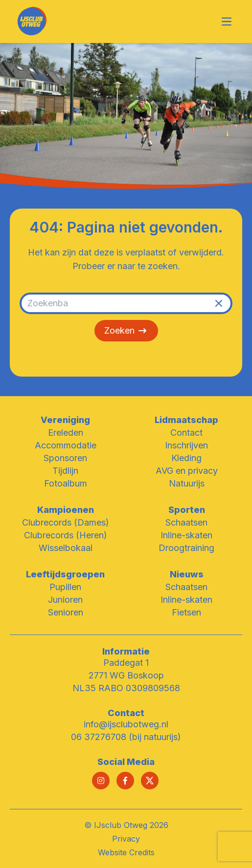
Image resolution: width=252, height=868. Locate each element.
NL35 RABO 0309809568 (126, 688)
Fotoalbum (66, 483)
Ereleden (66, 433)
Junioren (65, 600)
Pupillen (65, 587)
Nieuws (187, 574)
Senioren (66, 612)
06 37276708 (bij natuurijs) (126, 737)
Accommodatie (66, 445)
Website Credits (126, 852)
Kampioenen (66, 510)
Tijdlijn (65, 471)
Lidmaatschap (186, 420)
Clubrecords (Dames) (66, 522)
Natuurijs (187, 483)
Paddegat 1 (126, 663)
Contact (186, 433)
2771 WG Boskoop (126, 675)
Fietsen (186, 612)
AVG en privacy (187, 471)
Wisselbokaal (66, 548)
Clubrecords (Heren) (66, 535)
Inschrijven (186, 445)
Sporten (187, 510)
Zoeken (126, 331)
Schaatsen (186, 522)
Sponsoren (65, 458)
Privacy (126, 839)
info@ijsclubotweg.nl (126, 724)
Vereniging (65, 420)
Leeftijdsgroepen (65, 574)
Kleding (186, 458)
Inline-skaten (186, 535)
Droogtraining (186, 548)
